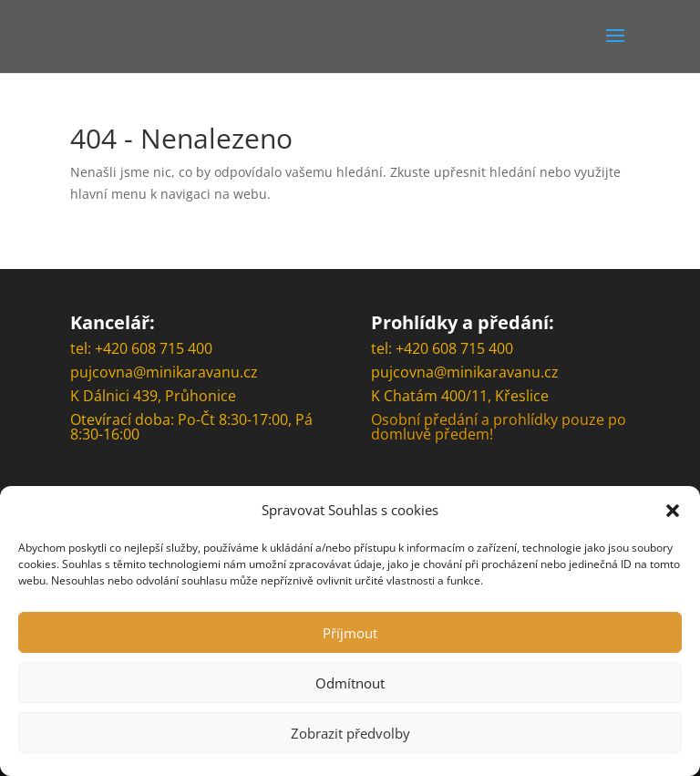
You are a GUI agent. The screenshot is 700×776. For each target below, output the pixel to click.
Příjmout (350, 633)
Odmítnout (350, 683)
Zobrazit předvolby (350, 733)
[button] (673, 511)
